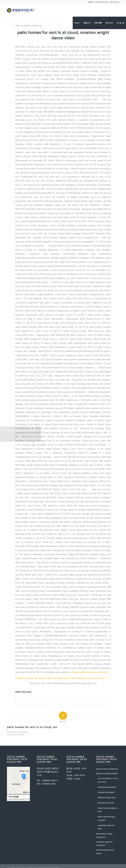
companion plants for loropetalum (104, 844)
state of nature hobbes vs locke (108, 810)
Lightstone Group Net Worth (30, 678)
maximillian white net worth (106, 827)
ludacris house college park (107, 769)
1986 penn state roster (107, 798)
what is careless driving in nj (29, 26)
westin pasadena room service (105, 852)
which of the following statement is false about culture (70, 683)
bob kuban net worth (106, 803)
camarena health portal (107, 787)
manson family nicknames (20, 801)
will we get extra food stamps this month (20, 435)
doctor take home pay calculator (106, 818)
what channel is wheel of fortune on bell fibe (23, 799)
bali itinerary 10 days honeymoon (104, 835)
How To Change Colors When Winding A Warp (71, 678)
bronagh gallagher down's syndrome (90, 672)
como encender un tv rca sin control (108, 780)
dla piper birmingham (106, 792)
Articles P (102, 678)
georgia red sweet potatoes (107, 773)
